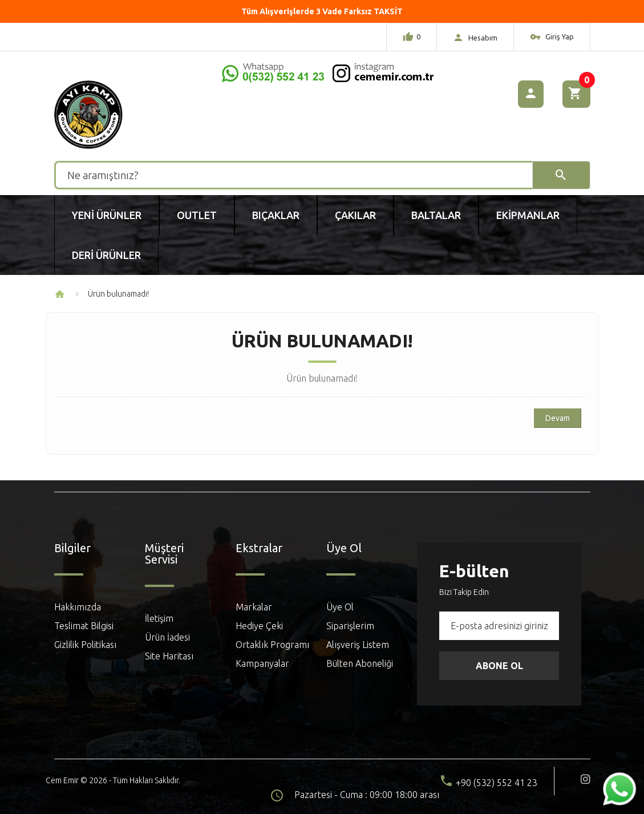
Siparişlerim (350, 626)
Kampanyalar (262, 663)
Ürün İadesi (167, 637)
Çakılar (355, 215)
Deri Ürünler (106, 255)
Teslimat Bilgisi (84, 626)
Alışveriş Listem (358, 645)
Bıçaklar (276, 215)
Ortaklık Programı (272, 645)
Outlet (197, 215)
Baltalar (436, 215)
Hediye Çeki (259, 626)
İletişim (159, 618)
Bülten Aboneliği (360, 663)
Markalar (254, 607)
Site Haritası (169, 656)
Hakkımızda (78, 607)
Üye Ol (340, 607)
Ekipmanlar (528, 215)
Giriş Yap (552, 38)
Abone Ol (499, 666)
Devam (558, 418)
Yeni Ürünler (107, 215)
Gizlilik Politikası (85, 645)
